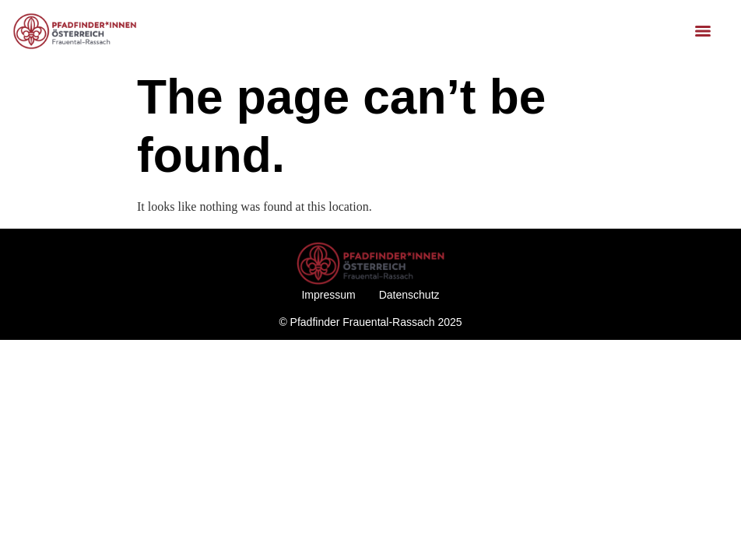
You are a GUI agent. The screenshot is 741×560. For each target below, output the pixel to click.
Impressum (328, 295)
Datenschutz (409, 295)
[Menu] (703, 31)
